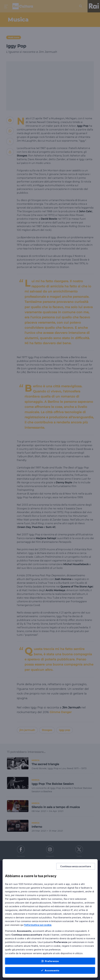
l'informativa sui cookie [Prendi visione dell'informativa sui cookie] (38, 925)
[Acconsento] (50, 970)
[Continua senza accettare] (76, 866)
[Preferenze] (50, 961)
